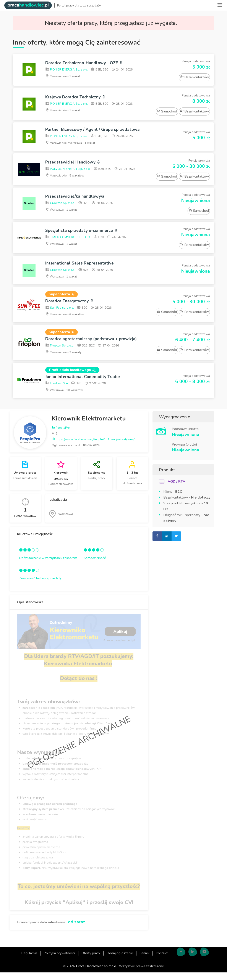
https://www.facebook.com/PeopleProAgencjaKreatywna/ (93, 447)
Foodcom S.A (57, 391)
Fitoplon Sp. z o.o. (60, 353)
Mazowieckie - (64, 76)
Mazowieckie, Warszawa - (72, 149)
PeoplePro (61, 435)
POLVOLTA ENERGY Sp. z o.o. (68, 176)
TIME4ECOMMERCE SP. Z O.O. (68, 244)
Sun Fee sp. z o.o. (60, 315)
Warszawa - (62, 216)
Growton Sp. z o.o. (60, 210)
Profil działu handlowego (72, 377)
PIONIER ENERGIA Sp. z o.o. (66, 70)
